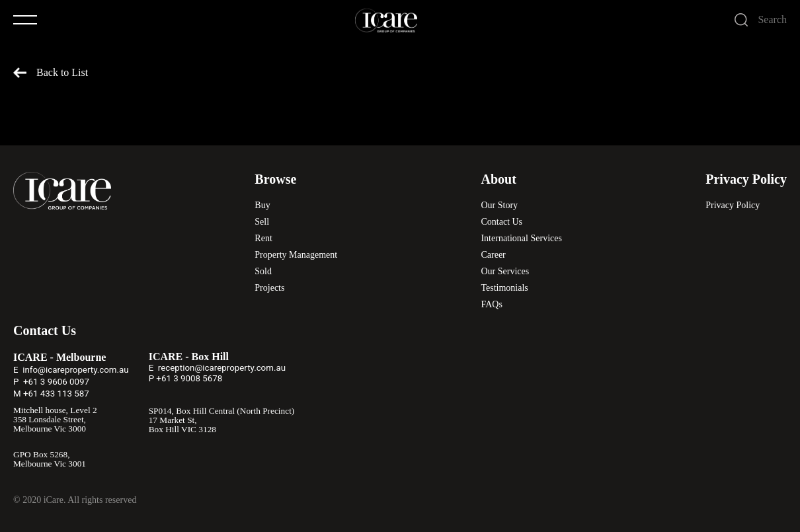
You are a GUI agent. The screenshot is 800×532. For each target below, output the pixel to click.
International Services (521, 238)
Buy (262, 205)
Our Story (499, 205)
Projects (269, 288)
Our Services (505, 271)
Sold (263, 271)
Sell (262, 222)
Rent (263, 238)
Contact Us (501, 222)
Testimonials (504, 288)
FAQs (491, 304)
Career (493, 255)
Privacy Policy (733, 205)
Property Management (296, 255)
